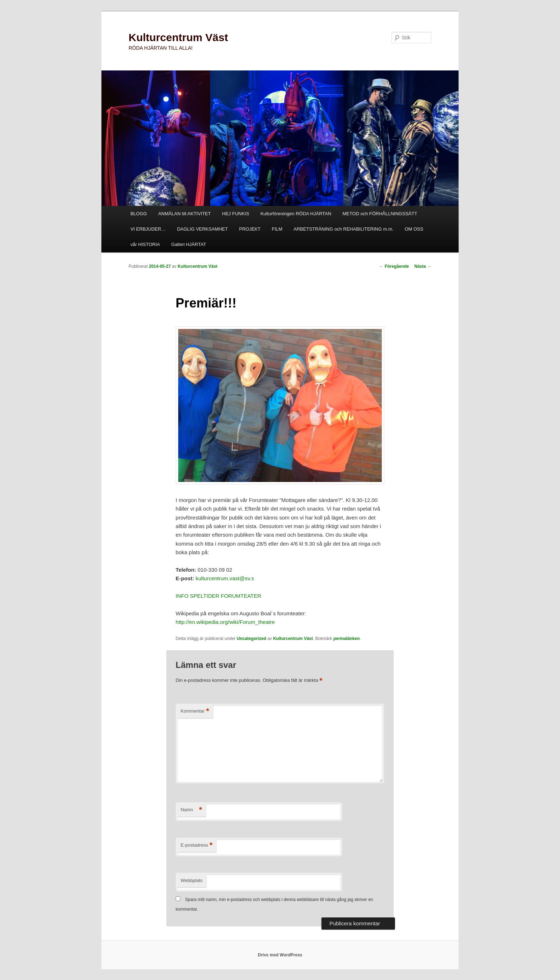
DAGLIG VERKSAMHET (202, 229)
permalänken (346, 639)
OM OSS (414, 229)
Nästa (423, 266)
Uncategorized (252, 639)
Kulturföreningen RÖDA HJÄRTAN (296, 214)
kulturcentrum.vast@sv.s (225, 578)
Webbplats (192, 880)
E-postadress (197, 845)
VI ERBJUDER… (148, 229)
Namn (191, 810)
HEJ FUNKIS (236, 214)
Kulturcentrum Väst (178, 37)
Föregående (394, 266)
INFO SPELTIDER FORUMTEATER (218, 596)
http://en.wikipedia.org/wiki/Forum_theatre (225, 622)
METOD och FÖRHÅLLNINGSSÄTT (380, 214)
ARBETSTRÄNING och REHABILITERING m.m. (344, 229)
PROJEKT (250, 229)
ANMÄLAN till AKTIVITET (184, 214)
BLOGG (139, 214)
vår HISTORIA (145, 244)
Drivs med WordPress (280, 955)
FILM (277, 229)
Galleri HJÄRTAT (189, 244)
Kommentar (195, 711)
